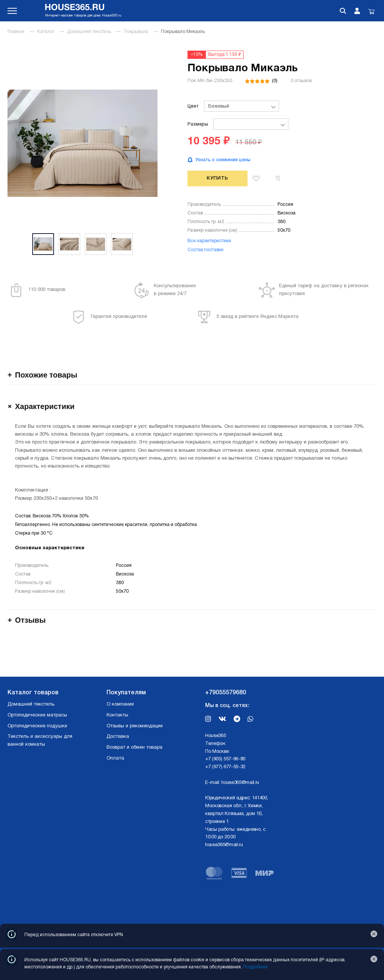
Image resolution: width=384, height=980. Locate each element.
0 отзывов (301, 81)
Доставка (118, 737)
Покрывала (136, 32)
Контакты (117, 715)
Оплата (115, 758)
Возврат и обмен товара (134, 748)
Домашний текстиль (89, 32)
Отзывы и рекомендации (135, 726)
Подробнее (255, 967)
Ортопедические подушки (37, 726)
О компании (120, 704)
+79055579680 (226, 693)
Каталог (46, 32)
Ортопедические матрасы (37, 715)
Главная (16, 32)
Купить (217, 178)
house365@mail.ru (240, 783)
